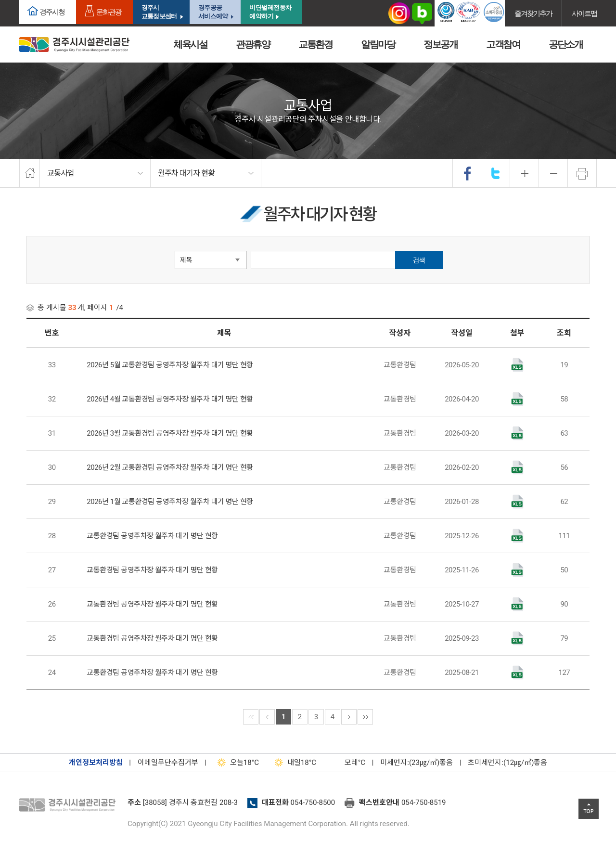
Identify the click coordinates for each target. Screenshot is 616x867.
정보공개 (440, 44)
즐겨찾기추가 (533, 13)
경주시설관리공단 (70, 805)
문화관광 (109, 12)
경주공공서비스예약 (213, 12)
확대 (525, 173)
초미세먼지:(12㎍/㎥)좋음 (507, 763)
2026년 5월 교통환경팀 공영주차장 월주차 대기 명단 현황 (170, 365)
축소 (553, 173)
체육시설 (190, 44)
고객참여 (503, 44)
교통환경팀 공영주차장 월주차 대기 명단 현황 (152, 536)
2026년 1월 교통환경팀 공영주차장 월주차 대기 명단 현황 (170, 502)
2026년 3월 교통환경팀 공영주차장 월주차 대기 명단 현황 (170, 433)
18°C (236, 763)
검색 (419, 260)
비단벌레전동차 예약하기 (270, 12)
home (30, 173)
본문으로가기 (22, 0)
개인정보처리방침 (96, 763)
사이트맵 (584, 13)
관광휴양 (253, 44)
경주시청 (52, 12)
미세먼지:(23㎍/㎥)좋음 (417, 763)
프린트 (582, 173)
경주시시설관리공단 (74, 45)
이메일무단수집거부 (168, 763)
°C (346, 763)
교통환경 (315, 44)
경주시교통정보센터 (159, 12)
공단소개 (565, 44)
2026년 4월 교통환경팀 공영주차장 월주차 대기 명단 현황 (170, 399)
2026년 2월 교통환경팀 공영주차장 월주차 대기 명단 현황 (170, 467)
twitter (496, 173)
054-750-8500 (313, 802)
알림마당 (378, 44)
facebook (467, 173)
